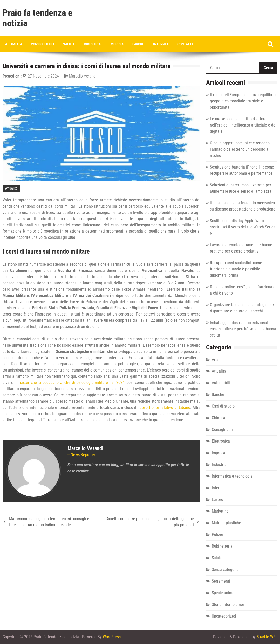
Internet (161, 44)
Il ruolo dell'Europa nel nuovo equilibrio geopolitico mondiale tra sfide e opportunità (243, 101)
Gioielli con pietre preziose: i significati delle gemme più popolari (150, 522)
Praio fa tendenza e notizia (37, 18)
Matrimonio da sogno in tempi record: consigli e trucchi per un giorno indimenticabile (49, 522)
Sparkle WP (266, 637)
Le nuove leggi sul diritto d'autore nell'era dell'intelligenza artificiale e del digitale (243, 125)
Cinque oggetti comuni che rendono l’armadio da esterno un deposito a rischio (240, 149)
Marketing (220, 511)
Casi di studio (223, 406)
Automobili (221, 383)
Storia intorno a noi (228, 604)
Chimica (218, 418)
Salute (69, 44)
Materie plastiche (226, 523)
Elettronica (221, 441)
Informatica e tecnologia (232, 476)
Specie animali (224, 593)
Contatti (185, 44)
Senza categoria (225, 569)
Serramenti (221, 581)
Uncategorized (224, 616)
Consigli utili (43, 44)
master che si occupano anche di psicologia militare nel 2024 (71, 383)
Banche (218, 394)
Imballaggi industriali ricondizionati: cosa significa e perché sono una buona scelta (243, 329)
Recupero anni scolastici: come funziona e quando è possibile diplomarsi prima (236, 269)
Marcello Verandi (83, 76)
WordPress (112, 637)
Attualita (14, 44)
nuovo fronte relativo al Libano (164, 407)
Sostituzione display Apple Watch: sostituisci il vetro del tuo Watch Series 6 (243, 227)
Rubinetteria (222, 546)
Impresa (117, 44)
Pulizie (217, 534)
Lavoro (138, 44)
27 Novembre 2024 (43, 76)
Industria (92, 44)
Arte (215, 359)
